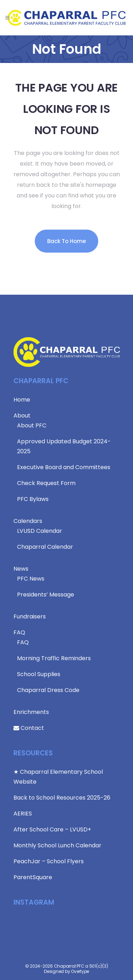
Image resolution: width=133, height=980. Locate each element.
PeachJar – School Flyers (49, 861)
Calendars (28, 521)
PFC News (31, 579)
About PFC (32, 425)
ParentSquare (33, 877)
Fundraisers (30, 616)
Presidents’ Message (46, 595)
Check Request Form (46, 483)
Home (22, 400)
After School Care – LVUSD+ (52, 829)
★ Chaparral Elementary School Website (58, 777)
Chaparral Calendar (45, 547)
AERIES (23, 814)
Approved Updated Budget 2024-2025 (64, 446)
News (21, 569)
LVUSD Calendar (40, 531)
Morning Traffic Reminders (54, 658)
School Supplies (39, 674)
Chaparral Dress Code (48, 690)
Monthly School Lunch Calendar (57, 845)
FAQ (19, 632)
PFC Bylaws (33, 499)
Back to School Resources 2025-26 (62, 798)
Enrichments (31, 712)
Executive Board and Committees (64, 467)
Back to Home (66, 241)
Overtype (80, 971)
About (22, 416)
